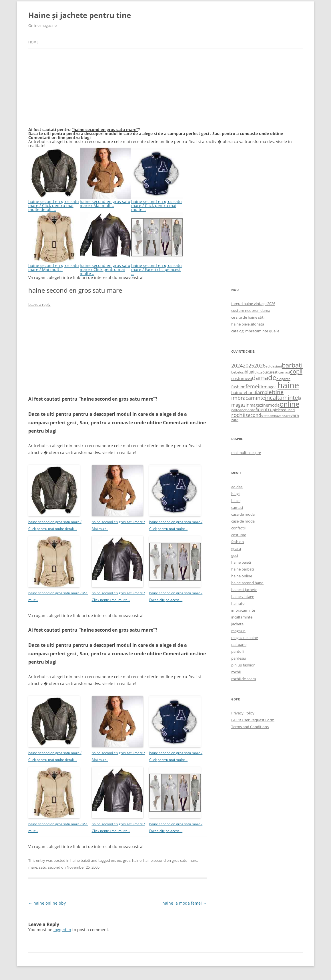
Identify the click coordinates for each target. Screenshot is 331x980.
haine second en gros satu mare (170, 860)
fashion (238, 542)
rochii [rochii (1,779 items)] (238, 415)
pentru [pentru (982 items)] (265, 409)
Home (33, 42)
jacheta (237, 624)
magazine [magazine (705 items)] (259, 405)
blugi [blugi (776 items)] (250, 372)
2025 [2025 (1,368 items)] (248, 366)
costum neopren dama (251, 310)
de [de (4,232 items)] (272, 377)
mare (33, 867)
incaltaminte (242, 617)
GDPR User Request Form (253, 720)
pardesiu (239, 658)
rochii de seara (244, 679)
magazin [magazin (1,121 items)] (240, 405)
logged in (62, 930)
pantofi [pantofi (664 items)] (252, 410)
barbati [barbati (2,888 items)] (292, 365)
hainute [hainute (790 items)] (239, 392)
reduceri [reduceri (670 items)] (288, 410)
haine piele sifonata (248, 324)
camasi (237, 507)
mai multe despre (246, 453)
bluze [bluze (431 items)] (258, 372)
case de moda (243, 521)
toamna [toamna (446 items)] (272, 416)
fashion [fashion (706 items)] (238, 387)
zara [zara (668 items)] (235, 420)
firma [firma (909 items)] (265, 387)
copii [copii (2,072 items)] (296, 371)
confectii (238, 528)
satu (43, 867)
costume (239, 535)
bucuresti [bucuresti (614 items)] (270, 372)
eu (119, 860)
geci (235, 555)
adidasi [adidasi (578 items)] (271, 366)
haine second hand (247, 583)
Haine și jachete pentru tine (80, 15)
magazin (238, 631)
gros (127, 860)
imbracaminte (243, 610)
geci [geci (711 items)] (274, 387)
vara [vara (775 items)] (295, 415)
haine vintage (243, 597)
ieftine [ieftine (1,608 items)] (275, 392)
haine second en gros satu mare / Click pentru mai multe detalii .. (54, 203)
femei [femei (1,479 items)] (252, 386)
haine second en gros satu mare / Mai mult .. (105, 201)
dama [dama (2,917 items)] (260, 378)
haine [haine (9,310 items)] (288, 385)
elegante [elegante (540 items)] (283, 379)
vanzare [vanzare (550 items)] (284, 416)
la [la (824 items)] (300, 398)
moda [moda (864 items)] (274, 405)
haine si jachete (244, 590)
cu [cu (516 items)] (250, 379)
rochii (236, 672)
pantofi (238, 651)
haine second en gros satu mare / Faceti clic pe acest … (157, 267)
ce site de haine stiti (248, 317)
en (113, 860)
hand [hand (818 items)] (251, 392)
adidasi (237, 487)
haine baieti (80, 860)
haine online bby (47, 903)
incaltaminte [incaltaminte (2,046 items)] (281, 398)
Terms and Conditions (250, 727)
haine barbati (243, 569)
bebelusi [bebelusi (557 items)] (238, 372)
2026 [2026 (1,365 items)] (260, 366)
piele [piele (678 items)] (277, 410)
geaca (236, 549)
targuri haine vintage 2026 (253, 304)
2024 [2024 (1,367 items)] (237, 366)
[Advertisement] (71, 91)
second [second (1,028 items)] (253, 415)
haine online (242, 576)
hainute (238, 603)
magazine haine (245, 638)
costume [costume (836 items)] (240, 378)
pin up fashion (243, 665)
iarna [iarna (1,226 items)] (262, 392)
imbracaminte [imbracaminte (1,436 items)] (248, 398)
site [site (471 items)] (264, 416)
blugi (235, 494)
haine (137, 860)
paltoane (239, 644)
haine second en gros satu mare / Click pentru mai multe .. (157, 203)
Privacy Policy (243, 713)
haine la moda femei (185, 903)
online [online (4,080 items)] (289, 404)
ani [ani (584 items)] (279, 366)
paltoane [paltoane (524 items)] (238, 410)
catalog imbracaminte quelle (255, 331)
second (54, 867)
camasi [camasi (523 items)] (284, 372)
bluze (236, 501)
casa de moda (243, 514)
